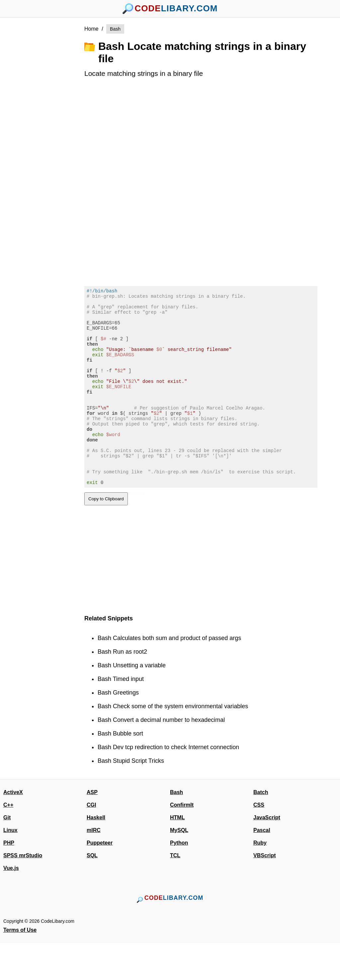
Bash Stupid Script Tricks (131, 798)
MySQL (179, 867)
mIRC (94, 867)
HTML (177, 854)
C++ (8, 842)
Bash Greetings (118, 730)
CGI (91, 842)
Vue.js (11, 905)
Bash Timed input (121, 716)
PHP (9, 880)
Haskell (96, 854)
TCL (175, 892)
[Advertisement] (47, 124)
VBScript (265, 892)
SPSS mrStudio (23, 892)
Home (91, 29)
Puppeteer (100, 880)
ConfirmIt (182, 842)
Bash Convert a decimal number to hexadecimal (161, 757)
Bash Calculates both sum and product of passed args (169, 675)
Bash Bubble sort (120, 770)
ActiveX (13, 829)
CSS (259, 842)
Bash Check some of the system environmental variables (173, 743)
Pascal (262, 867)
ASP (92, 829)
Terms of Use (20, 967)
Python (179, 880)
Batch (261, 829)
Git (7, 854)
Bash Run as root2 (122, 689)
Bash (115, 29)
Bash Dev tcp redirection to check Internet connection (168, 784)
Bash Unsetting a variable (132, 702)
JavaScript (267, 854)
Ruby (260, 880)
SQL (92, 892)
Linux (10, 867)
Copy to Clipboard (106, 536)
